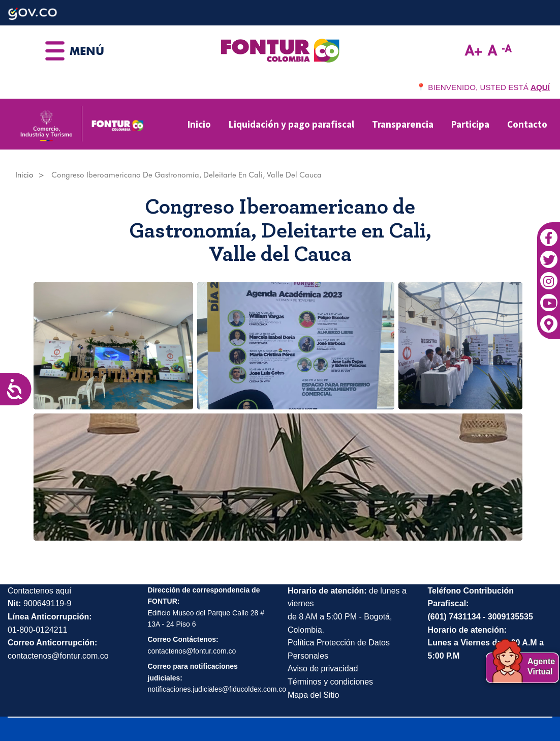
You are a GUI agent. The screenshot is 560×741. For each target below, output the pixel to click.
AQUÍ (540, 87)
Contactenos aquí (39, 591)
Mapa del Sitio (313, 695)
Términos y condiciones (330, 682)
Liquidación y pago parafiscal (291, 124)
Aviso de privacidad (323, 669)
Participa (470, 124)
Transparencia (403, 124)
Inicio (199, 124)
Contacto (527, 124)
